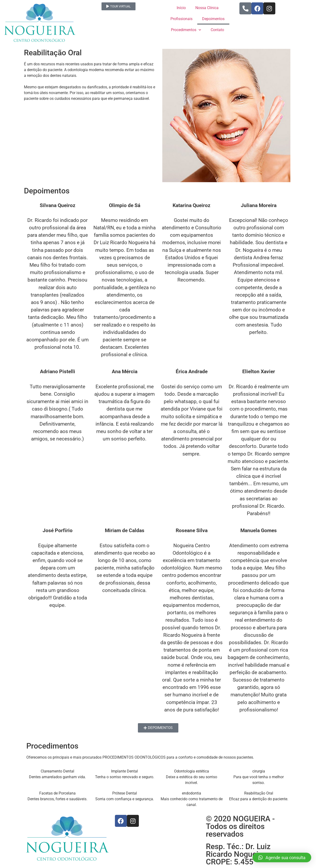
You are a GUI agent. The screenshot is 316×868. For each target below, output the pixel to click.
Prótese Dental (125, 793)
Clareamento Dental (57, 771)
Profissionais (181, 19)
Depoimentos (213, 19)
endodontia (192, 793)
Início (181, 8)
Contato (217, 30)
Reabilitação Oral (259, 793)
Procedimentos (186, 30)
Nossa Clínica (207, 8)
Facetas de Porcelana (57, 793)
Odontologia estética (192, 771)
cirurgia (259, 771)
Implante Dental (124, 771)
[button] (282, 857)
